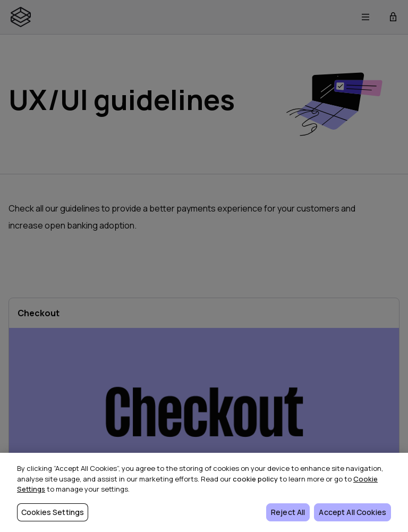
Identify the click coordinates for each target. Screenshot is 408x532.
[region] (204, 492)
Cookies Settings (53, 512)
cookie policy (255, 479)
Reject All (288, 512)
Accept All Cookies (352, 512)
